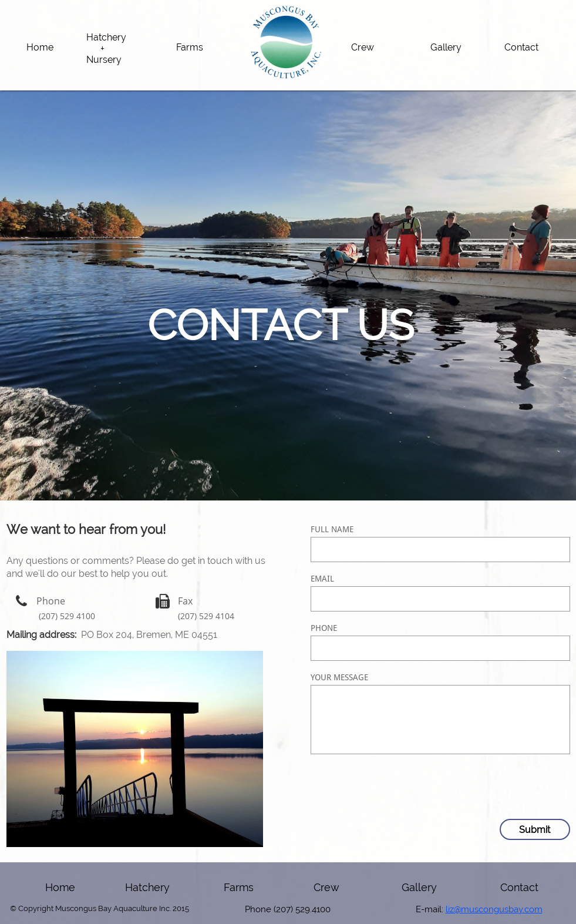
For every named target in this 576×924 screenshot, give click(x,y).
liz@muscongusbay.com (494, 909)
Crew (326, 887)
